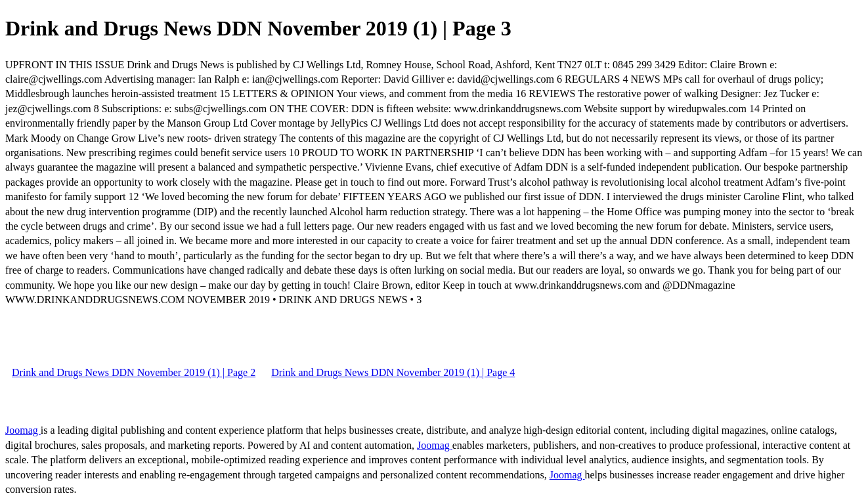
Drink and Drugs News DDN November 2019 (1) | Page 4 (393, 372)
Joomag (23, 430)
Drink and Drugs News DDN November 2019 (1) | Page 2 (134, 372)
